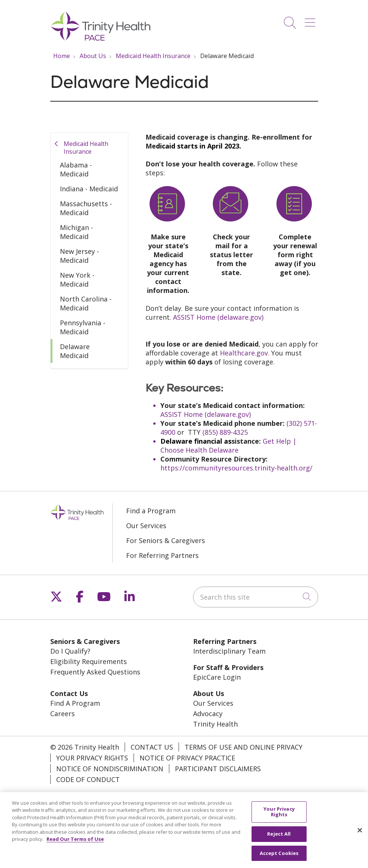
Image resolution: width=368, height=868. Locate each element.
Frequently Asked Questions (95, 672)
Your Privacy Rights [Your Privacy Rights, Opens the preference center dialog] (279, 816)
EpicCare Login (217, 677)
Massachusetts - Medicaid (86, 208)
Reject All (279, 837)
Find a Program (151, 511)
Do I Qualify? (70, 651)
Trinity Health (215, 724)
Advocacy (208, 714)
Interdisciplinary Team (229, 651)
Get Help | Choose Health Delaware (228, 446)
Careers (63, 714)
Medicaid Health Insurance (86, 148)
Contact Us (152, 747)
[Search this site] (256, 597)
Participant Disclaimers (218, 769)
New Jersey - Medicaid (79, 256)
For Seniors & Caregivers (166, 540)
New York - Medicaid (77, 280)
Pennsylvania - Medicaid (83, 327)
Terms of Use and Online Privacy (244, 747)
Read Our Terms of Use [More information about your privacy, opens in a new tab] (75, 843)
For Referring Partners (162, 555)
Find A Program (75, 703)
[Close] (360, 834)
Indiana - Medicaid (89, 189)
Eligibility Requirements (89, 661)
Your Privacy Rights (92, 758)
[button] (311, 20)
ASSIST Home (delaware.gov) (218, 317)
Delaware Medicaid (75, 351)
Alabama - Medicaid (76, 169)
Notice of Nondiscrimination (110, 769)
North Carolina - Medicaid (86, 303)
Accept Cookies (279, 857)
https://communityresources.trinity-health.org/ (236, 468)
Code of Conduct (88, 779)
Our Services (146, 526)
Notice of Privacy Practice (187, 758)
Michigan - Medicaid (76, 232)
